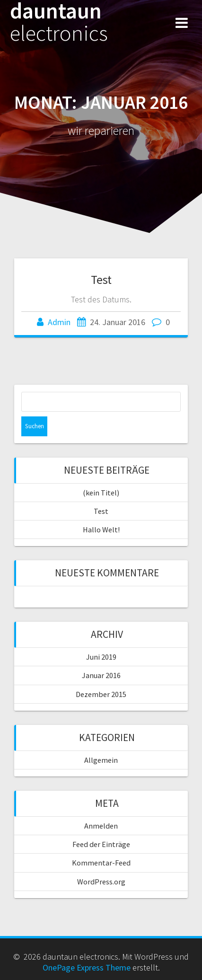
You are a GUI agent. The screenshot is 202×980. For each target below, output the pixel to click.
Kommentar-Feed (101, 863)
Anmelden (101, 826)
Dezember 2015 (101, 694)
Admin (59, 322)
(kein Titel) (101, 493)
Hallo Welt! (101, 530)
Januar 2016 (101, 675)
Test (101, 279)
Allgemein (101, 760)
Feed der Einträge (101, 844)
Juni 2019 (101, 657)
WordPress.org (101, 882)
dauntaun (59, 22)
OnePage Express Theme (87, 967)
